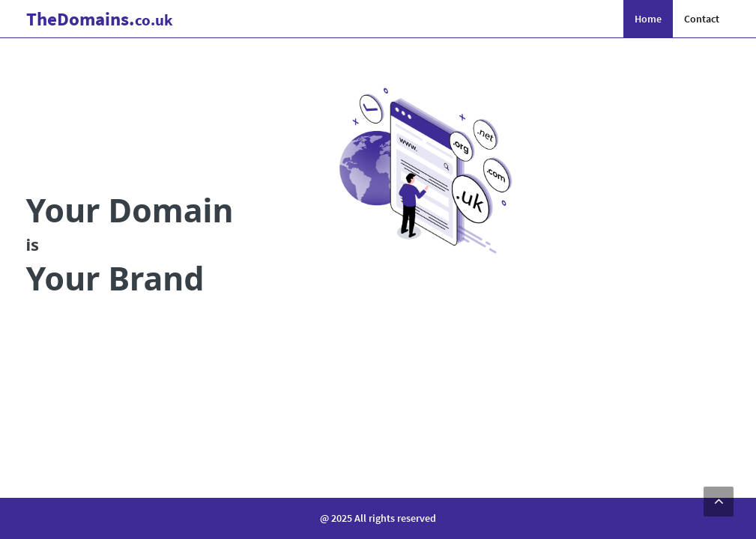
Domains (100, 19)
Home (648, 19)
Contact (702, 19)
